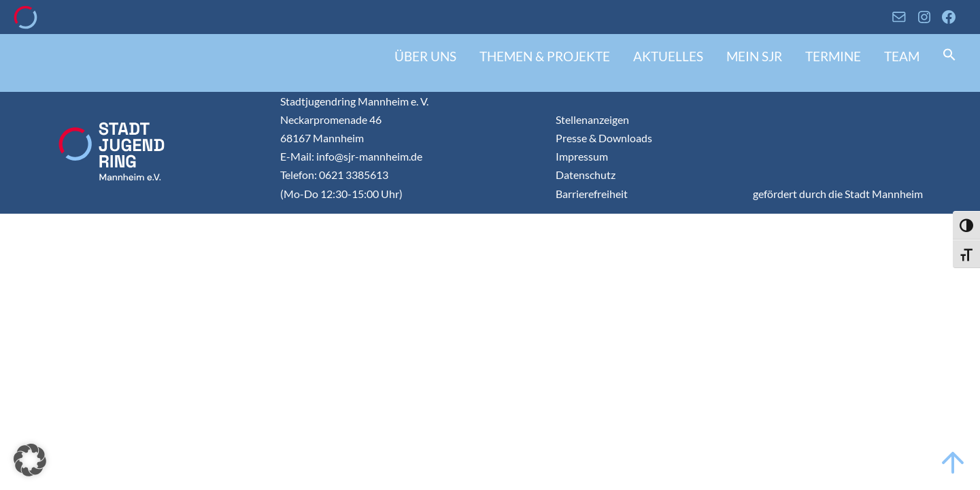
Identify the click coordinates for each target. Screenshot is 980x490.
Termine (833, 56)
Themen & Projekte (545, 56)
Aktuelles (668, 56)
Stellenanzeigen (592, 119)
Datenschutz (586, 175)
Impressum (582, 156)
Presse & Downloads (604, 138)
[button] (949, 56)
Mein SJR (754, 56)
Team (902, 56)
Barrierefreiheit (592, 194)
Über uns (425, 56)
